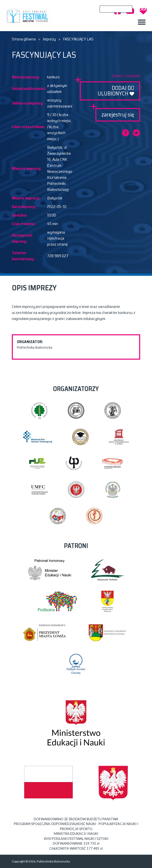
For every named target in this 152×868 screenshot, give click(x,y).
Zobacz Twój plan (126, 76)
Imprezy (49, 39)
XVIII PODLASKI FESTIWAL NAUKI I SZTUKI (28, 16)
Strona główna (24, 39)
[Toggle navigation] (142, 22)
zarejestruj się (118, 115)
